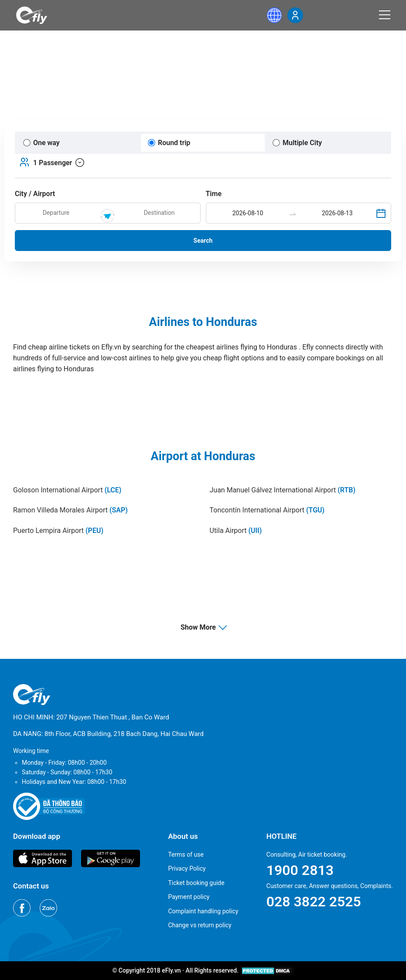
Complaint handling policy (203, 911)
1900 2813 (300, 870)
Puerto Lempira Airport (58, 531)
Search (203, 241)
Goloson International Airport (67, 490)
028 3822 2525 (314, 902)
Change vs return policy (200, 925)
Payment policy (189, 897)
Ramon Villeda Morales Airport (70, 510)
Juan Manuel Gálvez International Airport (283, 490)
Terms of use (186, 855)
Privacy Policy (187, 868)
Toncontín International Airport (267, 510)
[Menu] (385, 15)
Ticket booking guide (196, 883)
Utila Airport (236, 531)
